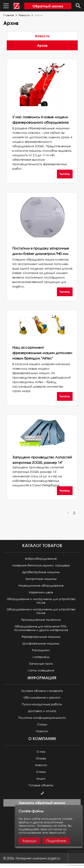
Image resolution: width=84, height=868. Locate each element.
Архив (42, 45)
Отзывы (41, 758)
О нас (41, 752)
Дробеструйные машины (41, 572)
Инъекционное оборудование (41, 586)
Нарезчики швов (41, 592)
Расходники (41, 650)
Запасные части (41, 664)
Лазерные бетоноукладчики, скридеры (41, 565)
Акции (41, 779)
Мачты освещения (41, 670)
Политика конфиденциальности (42, 718)
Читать (65, 174)
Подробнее (56, 841)
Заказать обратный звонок (42, 803)
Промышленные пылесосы (41, 620)
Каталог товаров (42, 545)
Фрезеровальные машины (41, 637)
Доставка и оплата (42, 711)
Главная (9, 15)
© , (32, 858)
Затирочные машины (41, 579)
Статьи (42, 724)
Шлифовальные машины (41, 643)
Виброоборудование (41, 559)
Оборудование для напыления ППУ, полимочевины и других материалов (41, 628)
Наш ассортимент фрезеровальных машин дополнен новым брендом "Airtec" (42, 353)
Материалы (41, 657)
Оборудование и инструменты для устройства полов (41, 601)
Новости (24, 15)
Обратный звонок (48, 6)
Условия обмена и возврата (42, 691)
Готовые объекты (41, 785)
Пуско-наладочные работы (42, 704)
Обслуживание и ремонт (42, 698)
